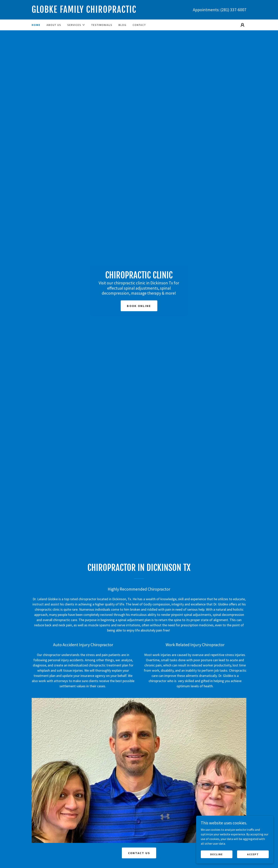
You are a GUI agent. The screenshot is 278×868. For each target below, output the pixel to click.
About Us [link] (54, 25)
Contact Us (139, 853)
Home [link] (36, 25)
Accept (253, 854)
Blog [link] (122, 25)
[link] (85, 12)
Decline (217, 854)
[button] (76, 25)
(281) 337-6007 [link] (233, 10)
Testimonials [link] (102, 25)
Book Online (139, 306)
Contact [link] (139, 25)
